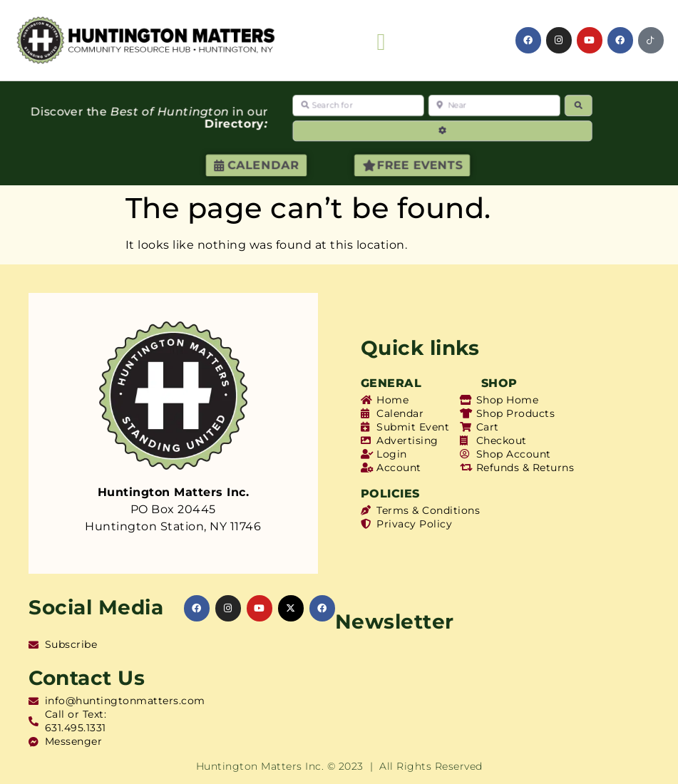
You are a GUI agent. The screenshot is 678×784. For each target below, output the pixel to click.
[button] (381, 43)
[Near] (495, 105)
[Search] (578, 105)
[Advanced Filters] (443, 131)
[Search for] (359, 105)
